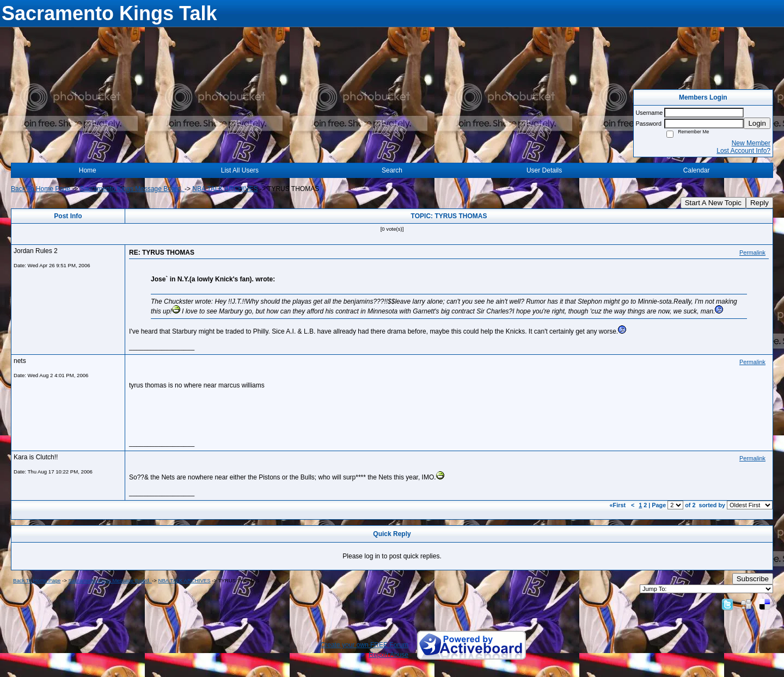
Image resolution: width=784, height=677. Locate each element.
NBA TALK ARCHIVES (225, 189)
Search (392, 170)
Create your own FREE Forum (365, 645)
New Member (751, 143)
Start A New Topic (713, 203)
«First (618, 505)
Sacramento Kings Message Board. (132, 189)
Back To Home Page (41, 189)
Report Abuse (388, 655)
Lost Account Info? (743, 151)
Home (88, 170)
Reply (759, 203)
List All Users (240, 170)
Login (757, 123)
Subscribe (753, 579)
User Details (544, 170)
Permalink (752, 253)
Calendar (697, 170)
